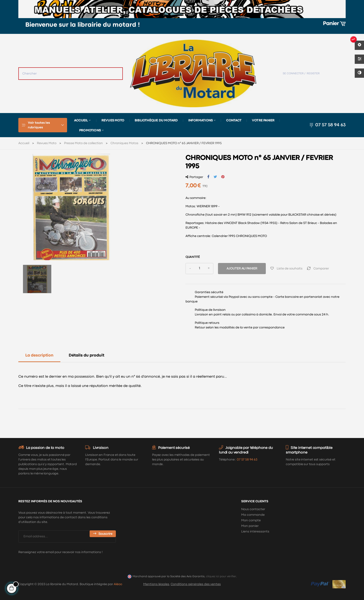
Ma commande (253, 515)
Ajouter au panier (242, 269)
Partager (208, 177)
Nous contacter (253, 509)
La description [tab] (39, 355)
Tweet (215, 177)
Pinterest (223, 177)
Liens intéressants (255, 532)
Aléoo (118, 584)
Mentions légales (156, 584)
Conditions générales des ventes (196, 584)
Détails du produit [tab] (86, 355)
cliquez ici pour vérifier (221, 576)
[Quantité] (199, 269)
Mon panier (250, 526)
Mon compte (251, 520)
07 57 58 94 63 (330, 125)
